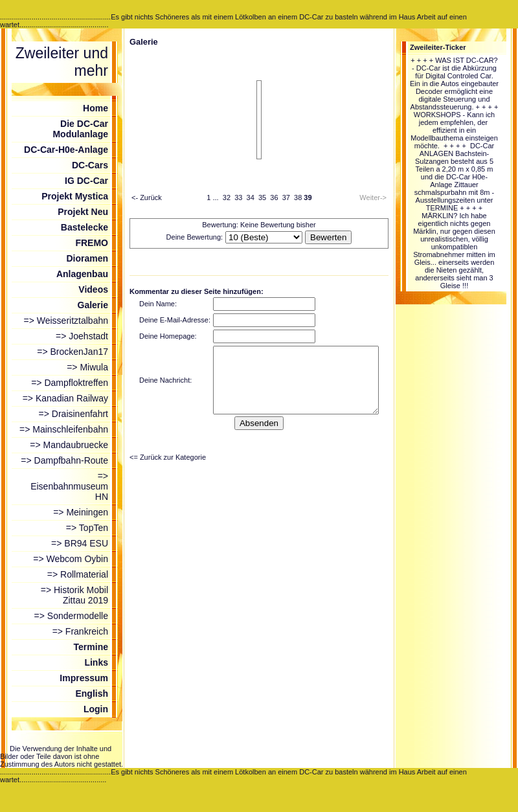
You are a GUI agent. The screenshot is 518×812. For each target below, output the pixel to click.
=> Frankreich (80, 631)
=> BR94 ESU (80, 543)
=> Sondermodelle (71, 616)
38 (298, 197)
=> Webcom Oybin (71, 559)
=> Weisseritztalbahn (66, 321)
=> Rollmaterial (78, 574)
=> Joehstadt (82, 336)
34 (251, 197)
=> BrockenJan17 (73, 352)
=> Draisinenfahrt (73, 414)
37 (286, 197)
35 (262, 197)
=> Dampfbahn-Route (64, 460)
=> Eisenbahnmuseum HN (69, 486)
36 (274, 197)
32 (227, 197)
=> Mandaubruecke (69, 445)
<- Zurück (147, 197)
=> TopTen (87, 528)
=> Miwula (87, 367)
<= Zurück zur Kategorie (168, 457)
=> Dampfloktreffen (70, 383)
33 (238, 197)
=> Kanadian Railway (65, 398)
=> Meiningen (81, 512)
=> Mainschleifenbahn (64, 429)
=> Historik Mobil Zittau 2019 (74, 595)
